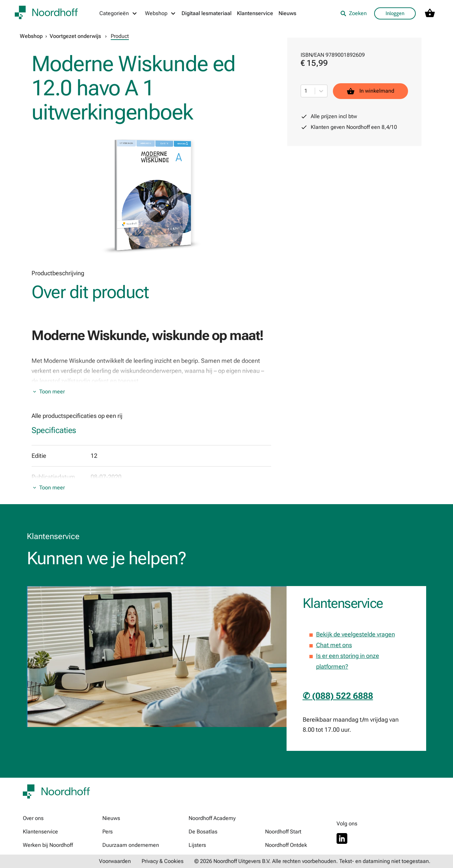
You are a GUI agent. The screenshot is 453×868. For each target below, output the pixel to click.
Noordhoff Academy (212, 818)
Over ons (33, 818)
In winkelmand (370, 91)
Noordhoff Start (283, 832)
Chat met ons (334, 645)
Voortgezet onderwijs (75, 36)
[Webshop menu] (161, 13)
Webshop (31, 36)
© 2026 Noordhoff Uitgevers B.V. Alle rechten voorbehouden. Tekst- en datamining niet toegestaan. (312, 861)
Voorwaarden (115, 861)
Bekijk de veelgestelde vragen (356, 634)
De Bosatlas (203, 832)
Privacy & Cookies (163, 861)
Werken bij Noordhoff (48, 845)
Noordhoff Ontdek (286, 845)
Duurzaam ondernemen (131, 845)
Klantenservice (255, 13)
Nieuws (287, 13)
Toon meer (52, 392)
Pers (108, 832)
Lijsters (197, 845)
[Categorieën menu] (118, 13)
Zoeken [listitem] (354, 13)
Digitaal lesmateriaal (207, 13)
